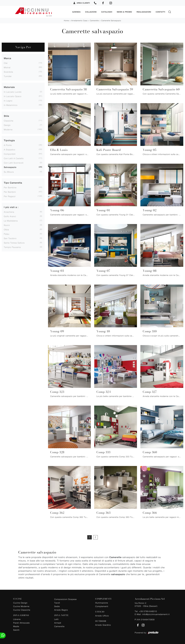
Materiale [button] (9, 87)
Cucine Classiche (22, 609)
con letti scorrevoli (14, 162)
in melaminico (11, 104)
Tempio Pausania (12, 247)
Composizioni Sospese (66, 599)
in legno (8, 100)
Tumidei (8, 76)
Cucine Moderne (21, 606)
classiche (9, 120)
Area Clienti (81, 3)
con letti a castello (14, 158)
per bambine (10, 187)
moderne (8, 129)
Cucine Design (20, 602)
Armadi (58, 622)
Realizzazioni (144, 12)
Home (66, 20)
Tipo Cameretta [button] (13, 182)
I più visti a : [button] (11, 207)
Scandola (8, 71)
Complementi (102, 606)
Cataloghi (107, 12)
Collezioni (91, 12)
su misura (9, 171)
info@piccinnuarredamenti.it (156, 614)
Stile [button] (6, 115)
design (7, 125)
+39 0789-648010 (148, 611)
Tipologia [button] (9, 140)
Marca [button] (8, 58)
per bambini (10, 191)
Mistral (7, 67)
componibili (10, 153)
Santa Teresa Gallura (14, 242)
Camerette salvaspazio (111, 20)
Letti (56, 618)
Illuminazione (102, 602)
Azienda (76, 12)
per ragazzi (10, 196)
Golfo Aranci (10, 216)
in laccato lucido (13, 91)
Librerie (17, 618)
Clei (6, 62)
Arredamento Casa (79, 20)
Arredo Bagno (61, 609)
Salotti (16, 629)
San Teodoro (10, 238)
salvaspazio (10, 167)
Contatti (160, 12)
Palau (7, 233)
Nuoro (7, 225)
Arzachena (9, 211)
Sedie (57, 606)
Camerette (94, 20)
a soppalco (10, 149)
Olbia (6, 229)
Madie (16, 626)
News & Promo (124, 12)
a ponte (8, 145)
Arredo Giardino (103, 624)
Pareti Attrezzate (21, 622)
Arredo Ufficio (102, 615)
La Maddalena (11, 220)
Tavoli (57, 602)
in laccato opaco (13, 96)
